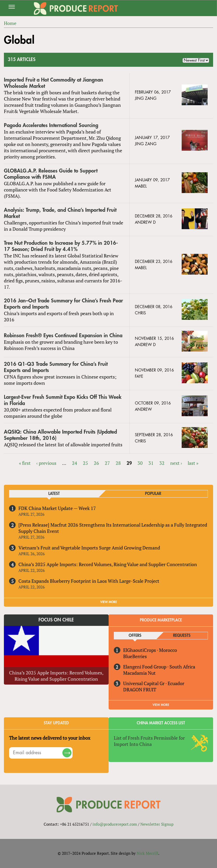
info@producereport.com (115, 824)
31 (151, 463)
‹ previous (46, 463)
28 (118, 463)
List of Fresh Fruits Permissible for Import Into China (149, 741)
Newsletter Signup (157, 824)
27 (107, 463)
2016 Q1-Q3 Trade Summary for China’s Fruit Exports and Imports (56, 367)
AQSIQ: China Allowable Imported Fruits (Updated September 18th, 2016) (60, 435)
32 (162, 463)
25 (86, 463)
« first (25, 463)
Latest (54, 494)
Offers (135, 636)
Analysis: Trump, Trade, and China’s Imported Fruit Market (60, 213)
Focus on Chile (56, 620)
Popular (153, 494)
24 (75, 463)
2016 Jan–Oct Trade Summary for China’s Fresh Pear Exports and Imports (63, 304)
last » (193, 463)
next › (176, 463)
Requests (182, 636)
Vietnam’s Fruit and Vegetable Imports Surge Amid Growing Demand (89, 548)
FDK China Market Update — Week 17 (57, 508)
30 (140, 463)
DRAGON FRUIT (140, 690)
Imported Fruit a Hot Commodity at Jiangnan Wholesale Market (54, 83)
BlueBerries (135, 656)
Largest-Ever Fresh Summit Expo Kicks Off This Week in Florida (63, 400)
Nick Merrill (147, 853)
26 (96, 463)
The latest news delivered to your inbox (50, 738)
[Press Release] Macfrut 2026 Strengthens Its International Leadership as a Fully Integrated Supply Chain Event (113, 528)
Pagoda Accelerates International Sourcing (51, 125)
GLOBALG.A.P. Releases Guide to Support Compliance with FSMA (51, 174)
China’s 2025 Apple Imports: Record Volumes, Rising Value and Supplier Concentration (108, 564)
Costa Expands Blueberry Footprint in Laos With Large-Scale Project (89, 581)
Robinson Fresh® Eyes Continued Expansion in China (63, 336)
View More (161, 705)
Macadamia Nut (139, 673)
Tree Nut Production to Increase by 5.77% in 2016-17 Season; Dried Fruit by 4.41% (61, 246)
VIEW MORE (109, 602)
